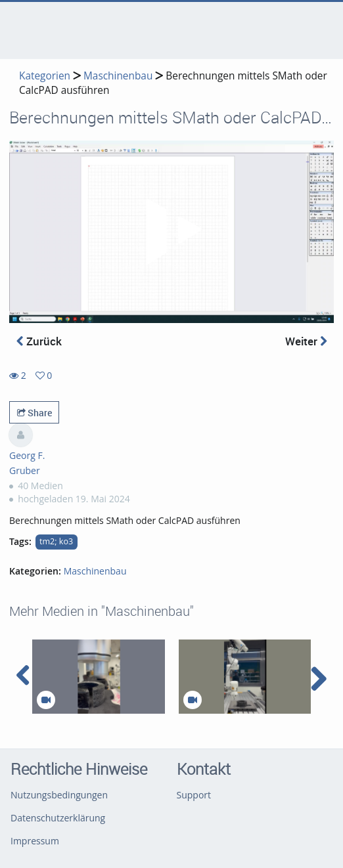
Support (194, 795)
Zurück (39, 341)
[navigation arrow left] (23, 676)
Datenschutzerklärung (58, 818)
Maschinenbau (118, 76)
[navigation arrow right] (318, 679)
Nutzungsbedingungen (59, 795)
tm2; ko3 (56, 541)
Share (34, 413)
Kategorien (45, 76)
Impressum (35, 841)
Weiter (306, 341)
